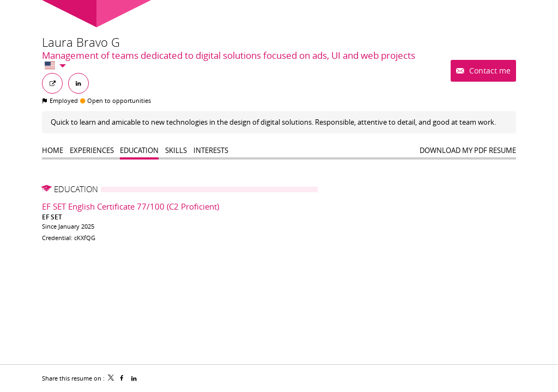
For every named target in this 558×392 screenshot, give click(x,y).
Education (76, 189)
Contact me (489, 71)
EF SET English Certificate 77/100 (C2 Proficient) (131, 206)
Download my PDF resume (468, 150)
